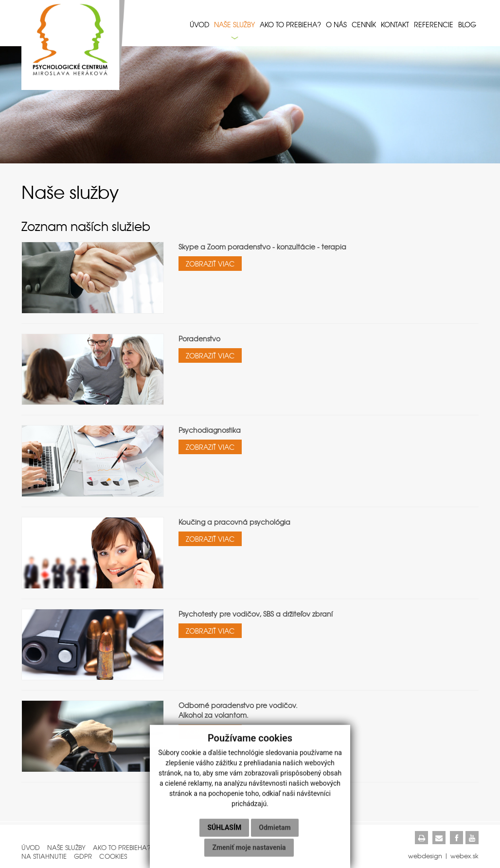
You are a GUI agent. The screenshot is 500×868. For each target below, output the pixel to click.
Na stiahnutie (44, 856)
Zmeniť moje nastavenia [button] (249, 851)
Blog (467, 24)
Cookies (113, 856)
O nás (336, 24)
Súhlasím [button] (224, 831)
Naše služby (234, 24)
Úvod (199, 24)
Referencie (434, 24)
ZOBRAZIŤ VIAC (210, 264)
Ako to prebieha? (290, 24)
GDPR (83, 856)
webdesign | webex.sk (443, 856)
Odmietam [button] (275, 831)
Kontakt (395, 24)
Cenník (364, 24)
